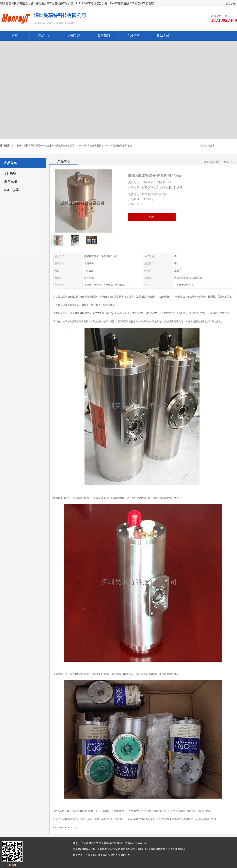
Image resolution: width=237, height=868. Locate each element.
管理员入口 (114, 855)
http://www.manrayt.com (65, 828)
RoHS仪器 (11, 190)
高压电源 (10, 182)
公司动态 (74, 36)
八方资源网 (91, 855)
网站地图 (125, 855)
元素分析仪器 (174, 187)
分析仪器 (159, 187)
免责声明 (103, 855)
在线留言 (133, 36)
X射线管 (10, 174)
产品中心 (44, 36)
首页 (15, 36)
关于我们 (104, 36)
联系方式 (163, 36)
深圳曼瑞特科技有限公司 (157, 849)
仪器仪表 (148, 187)
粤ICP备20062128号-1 (132, 849)
